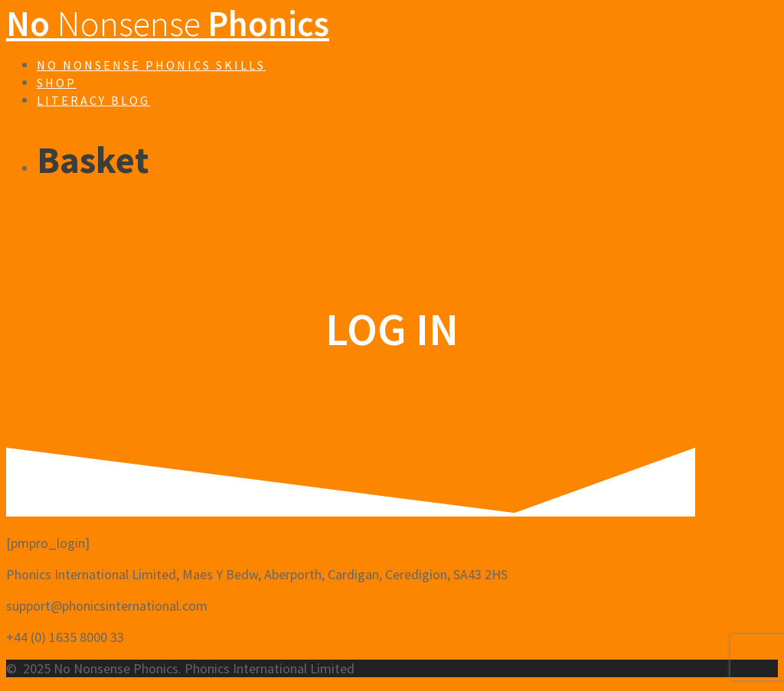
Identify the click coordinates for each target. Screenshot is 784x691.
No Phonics (168, 23)
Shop (57, 83)
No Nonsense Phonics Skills (151, 65)
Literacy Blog (93, 100)
